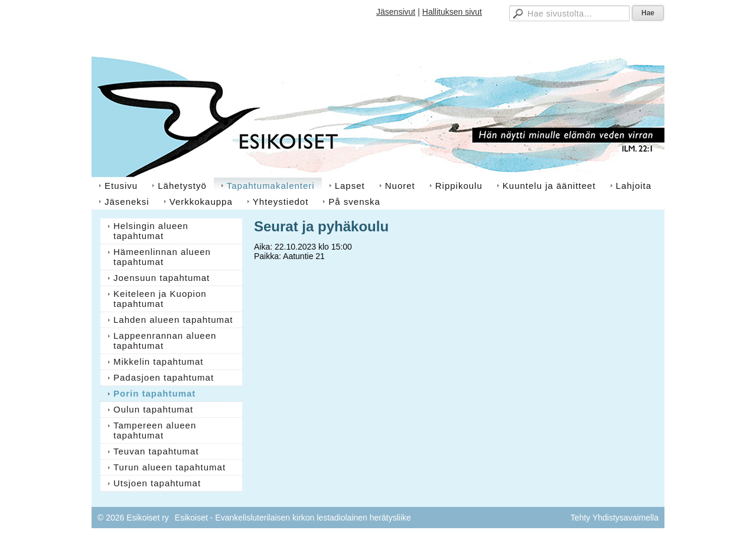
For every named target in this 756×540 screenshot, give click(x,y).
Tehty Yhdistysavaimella (615, 518)
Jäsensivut (396, 12)
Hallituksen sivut (452, 12)
